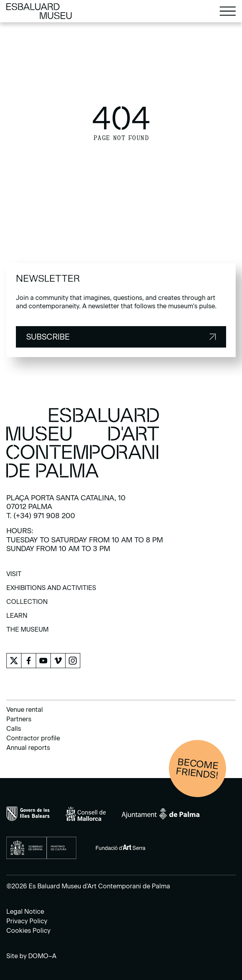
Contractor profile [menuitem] (33, 738)
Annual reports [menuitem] (28, 748)
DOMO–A (42, 956)
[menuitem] (14, 577)
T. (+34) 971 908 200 (41, 516)
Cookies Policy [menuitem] (28, 931)
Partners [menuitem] (19, 719)
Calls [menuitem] (14, 729)
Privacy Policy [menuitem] (27, 921)
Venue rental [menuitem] (25, 710)
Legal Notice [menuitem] (25, 912)
